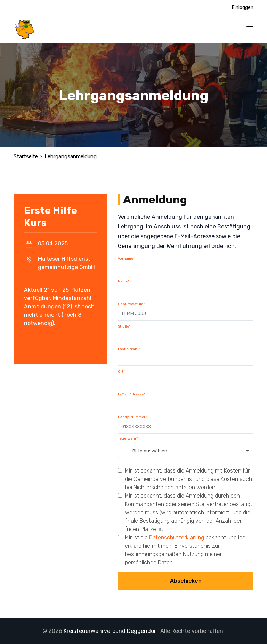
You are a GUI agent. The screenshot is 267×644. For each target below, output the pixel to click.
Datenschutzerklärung (177, 537)
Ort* (121, 372)
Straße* (124, 327)
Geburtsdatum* (131, 304)
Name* (123, 281)
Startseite (26, 156)
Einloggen (243, 7)
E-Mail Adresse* (131, 394)
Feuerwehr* (128, 438)
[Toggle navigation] (250, 29)
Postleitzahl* (129, 349)
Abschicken (186, 581)
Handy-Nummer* (132, 417)
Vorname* (126, 259)
